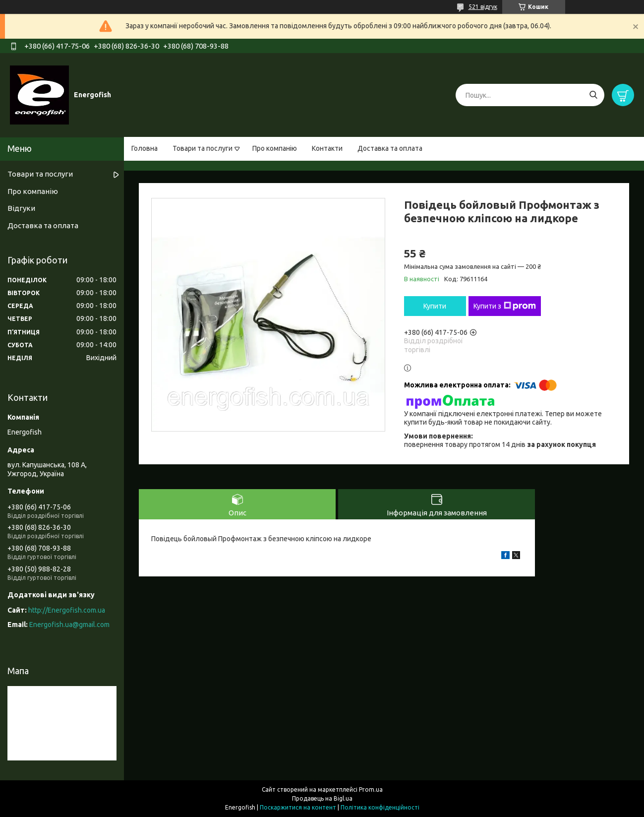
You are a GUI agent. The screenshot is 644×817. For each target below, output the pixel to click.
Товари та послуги (203, 148)
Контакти (327, 148)
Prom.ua (371, 789)
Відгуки (21, 208)
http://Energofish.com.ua (67, 610)
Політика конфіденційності (380, 807)
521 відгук (483, 7)
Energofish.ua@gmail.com (69, 625)
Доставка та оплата (390, 148)
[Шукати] (593, 95)
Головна (145, 148)
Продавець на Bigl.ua (322, 798)
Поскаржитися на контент (298, 807)
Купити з (505, 306)
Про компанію (275, 148)
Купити (435, 306)
